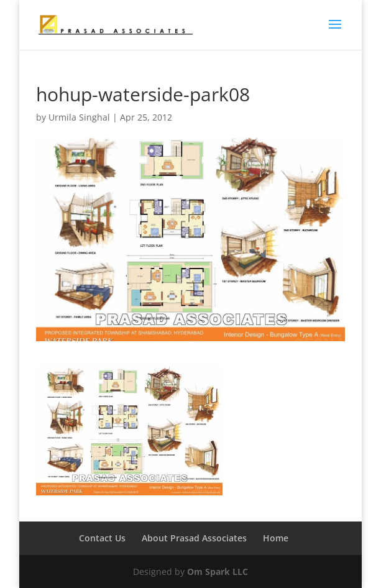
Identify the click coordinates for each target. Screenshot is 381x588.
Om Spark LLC (218, 572)
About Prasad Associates (194, 538)
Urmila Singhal (79, 117)
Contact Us (102, 538)
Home (276, 538)
